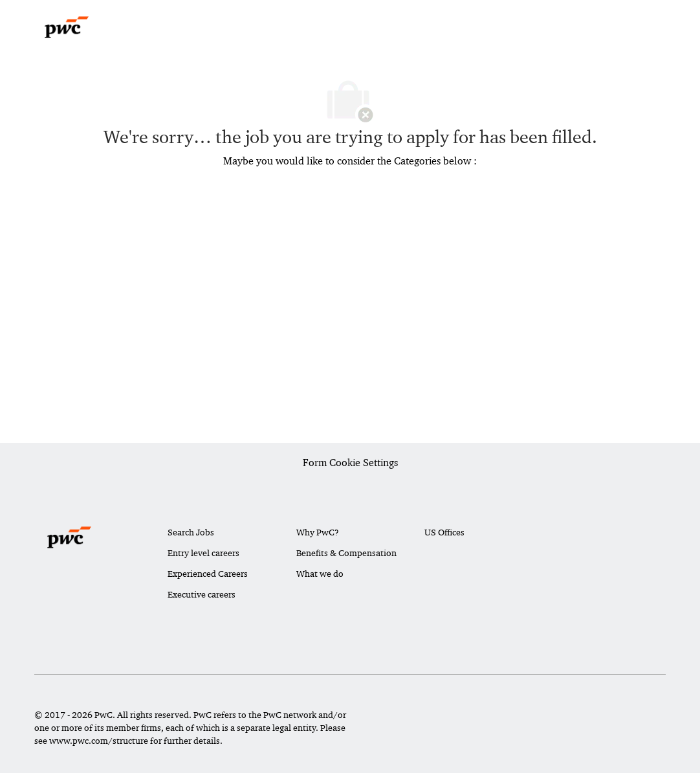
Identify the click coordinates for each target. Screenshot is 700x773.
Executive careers (202, 594)
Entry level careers (203, 553)
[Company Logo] (67, 27)
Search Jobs (191, 532)
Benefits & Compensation (346, 553)
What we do (320, 574)
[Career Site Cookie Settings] (350, 464)
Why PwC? (318, 532)
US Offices (444, 532)
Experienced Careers (208, 574)
